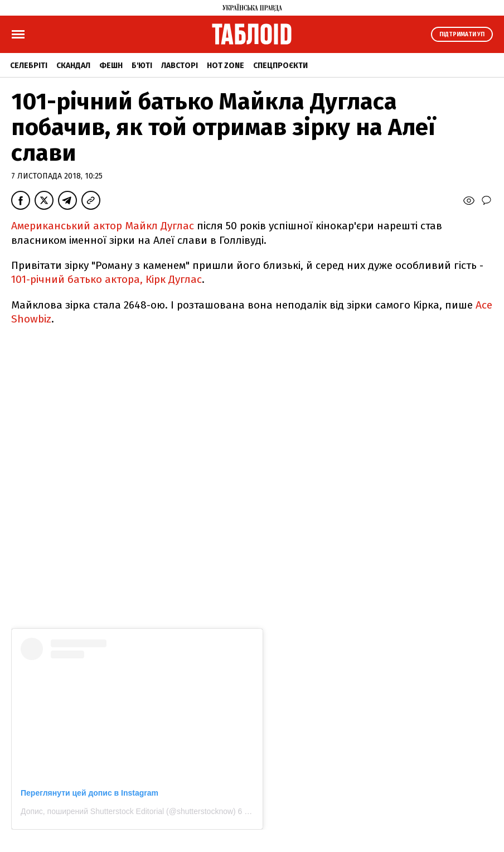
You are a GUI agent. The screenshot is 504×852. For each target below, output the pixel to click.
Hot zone (226, 66)
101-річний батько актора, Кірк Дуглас (106, 279)
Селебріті (29, 66)
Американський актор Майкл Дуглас (103, 226)
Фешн (111, 66)
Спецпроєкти (280, 66)
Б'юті (142, 66)
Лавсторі (180, 66)
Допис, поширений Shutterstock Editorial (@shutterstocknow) (128, 811)
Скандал (73, 66)
